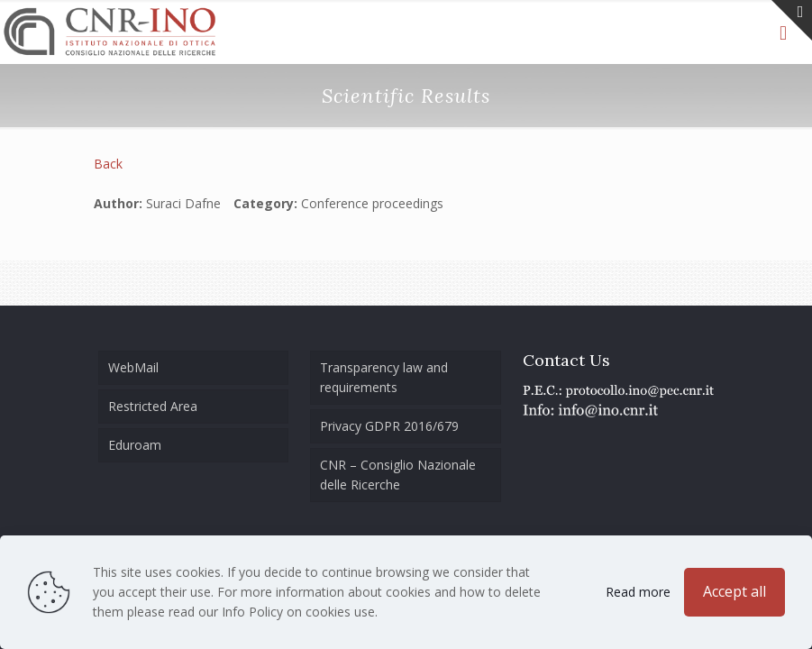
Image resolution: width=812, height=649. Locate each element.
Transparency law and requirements (384, 377)
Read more (638, 592)
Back (108, 164)
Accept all (734, 591)
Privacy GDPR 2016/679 (389, 426)
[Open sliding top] (792, 20)
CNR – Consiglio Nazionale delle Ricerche (398, 475)
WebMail (133, 367)
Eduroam (135, 445)
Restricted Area (153, 406)
